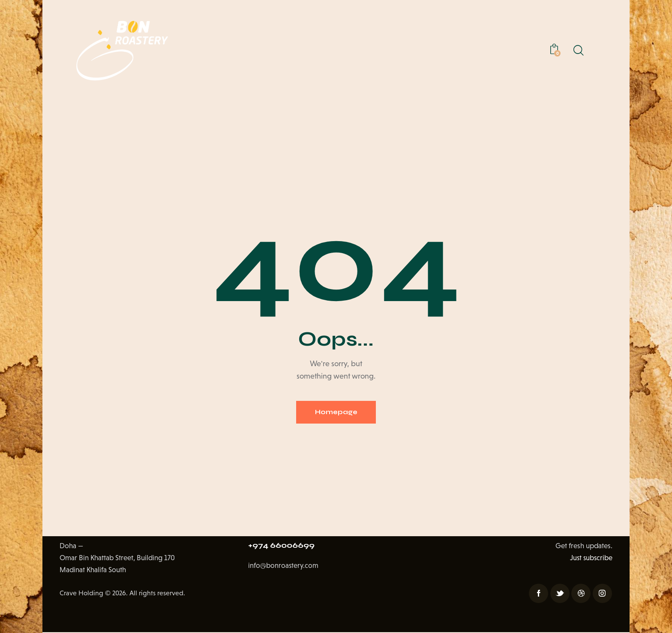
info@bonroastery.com (283, 568)
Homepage (336, 413)
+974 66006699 (284, 547)
